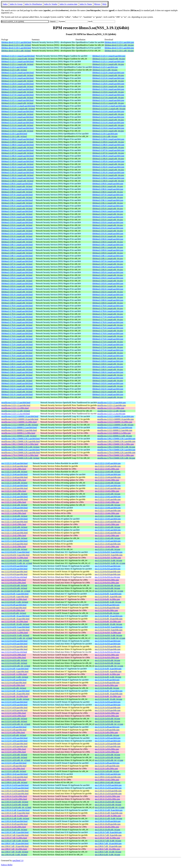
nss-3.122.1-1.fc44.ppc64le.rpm (108, 510)
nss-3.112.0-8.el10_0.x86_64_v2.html (17, 563)
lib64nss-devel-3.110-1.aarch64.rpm (119, 48)
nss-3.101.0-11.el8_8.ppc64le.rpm (109, 813)
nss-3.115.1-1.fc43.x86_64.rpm (107, 549)
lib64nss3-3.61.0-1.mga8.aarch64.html (17, 394)
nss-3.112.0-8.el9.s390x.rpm (106, 610)
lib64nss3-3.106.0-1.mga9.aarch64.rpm (108, 156)
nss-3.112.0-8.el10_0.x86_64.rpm (108, 560)
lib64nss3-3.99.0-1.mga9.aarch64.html (17, 184)
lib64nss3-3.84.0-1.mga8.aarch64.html (17, 278)
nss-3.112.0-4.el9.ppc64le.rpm (107, 683)
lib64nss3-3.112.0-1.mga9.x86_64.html (17, 120)
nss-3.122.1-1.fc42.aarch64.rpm (108, 530)
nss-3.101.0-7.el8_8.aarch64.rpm (108, 832)
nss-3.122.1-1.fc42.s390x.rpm (107, 535)
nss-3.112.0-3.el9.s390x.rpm (106, 732)
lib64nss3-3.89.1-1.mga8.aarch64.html (17, 245)
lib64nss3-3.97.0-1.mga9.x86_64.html (17, 197)
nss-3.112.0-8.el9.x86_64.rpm (107, 613)
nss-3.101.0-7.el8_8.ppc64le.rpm (108, 835)
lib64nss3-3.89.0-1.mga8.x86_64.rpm (108, 253)
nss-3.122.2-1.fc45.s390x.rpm (107, 469)
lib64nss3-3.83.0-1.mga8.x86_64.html (17, 286)
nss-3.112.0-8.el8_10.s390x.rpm (108, 621)
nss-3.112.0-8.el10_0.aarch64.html (15, 552)
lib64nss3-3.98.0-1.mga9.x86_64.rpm (108, 192)
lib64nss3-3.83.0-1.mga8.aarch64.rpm (108, 283)
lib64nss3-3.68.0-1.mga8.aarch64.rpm (108, 367)
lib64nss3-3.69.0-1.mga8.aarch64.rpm (108, 361)
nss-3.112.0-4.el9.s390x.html (13, 685)
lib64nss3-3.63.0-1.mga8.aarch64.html (17, 383)
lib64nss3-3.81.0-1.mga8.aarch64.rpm (108, 295)
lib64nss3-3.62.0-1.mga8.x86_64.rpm (108, 392)
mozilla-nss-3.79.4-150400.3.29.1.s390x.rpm (116, 455)
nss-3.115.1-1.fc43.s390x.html (14, 547)
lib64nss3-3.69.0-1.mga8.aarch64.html (17, 361)
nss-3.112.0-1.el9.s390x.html (13, 769)
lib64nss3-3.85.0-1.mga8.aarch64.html (17, 272)
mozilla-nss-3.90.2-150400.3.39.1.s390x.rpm (116, 444)
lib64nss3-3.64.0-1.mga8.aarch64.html (17, 378)
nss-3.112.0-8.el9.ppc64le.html (14, 608)
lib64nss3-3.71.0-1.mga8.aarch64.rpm (108, 350)
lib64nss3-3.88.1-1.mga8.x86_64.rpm (108, 258)
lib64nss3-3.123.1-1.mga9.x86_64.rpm (108, 64)
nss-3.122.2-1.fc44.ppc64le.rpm (108, 477)
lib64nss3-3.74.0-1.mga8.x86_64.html (17, 336)
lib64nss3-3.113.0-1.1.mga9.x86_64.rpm (109, 109)
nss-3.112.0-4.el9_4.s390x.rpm (107, 674)
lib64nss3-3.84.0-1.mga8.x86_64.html (17, 281)
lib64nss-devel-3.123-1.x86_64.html (16, 45)
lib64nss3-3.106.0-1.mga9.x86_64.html (17, 159)
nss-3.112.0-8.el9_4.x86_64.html (15, 602)
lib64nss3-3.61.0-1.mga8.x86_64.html (17, 397)
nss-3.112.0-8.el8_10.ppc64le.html (15, 619)
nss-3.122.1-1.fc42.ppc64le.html (15, 533)
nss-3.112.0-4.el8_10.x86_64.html (15, 699)
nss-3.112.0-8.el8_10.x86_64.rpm (108, 624)
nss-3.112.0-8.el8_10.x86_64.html (15, 624)
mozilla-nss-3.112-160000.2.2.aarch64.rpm (115, 428)
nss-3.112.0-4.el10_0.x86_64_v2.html (17, 638)
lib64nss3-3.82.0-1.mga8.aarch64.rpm (108, 289)
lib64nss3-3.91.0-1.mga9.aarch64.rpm (108, 228)
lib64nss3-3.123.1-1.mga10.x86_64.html (18, 59)
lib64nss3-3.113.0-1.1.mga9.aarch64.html (18, 106)
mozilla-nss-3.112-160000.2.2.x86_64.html (19, 436)
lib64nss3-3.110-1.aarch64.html (14, 134)
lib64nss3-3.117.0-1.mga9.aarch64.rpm (108, 95)
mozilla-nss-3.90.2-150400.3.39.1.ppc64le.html (21, 441)
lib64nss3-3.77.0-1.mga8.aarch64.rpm (108, 317)
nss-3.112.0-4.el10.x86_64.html (14, 660)
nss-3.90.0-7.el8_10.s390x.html (14, 849)
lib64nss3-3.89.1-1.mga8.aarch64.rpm (108, 245)
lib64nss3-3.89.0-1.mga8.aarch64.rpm (108, 250)
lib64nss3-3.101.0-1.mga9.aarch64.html (18, 172)
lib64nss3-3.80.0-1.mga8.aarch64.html (17, 300)
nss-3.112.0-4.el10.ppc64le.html (14, 646)
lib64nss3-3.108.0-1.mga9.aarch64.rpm (108, 145)
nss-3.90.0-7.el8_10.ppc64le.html (15, 846)
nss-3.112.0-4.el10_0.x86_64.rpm (108, 635)
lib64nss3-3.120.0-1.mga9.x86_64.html (17, 86)
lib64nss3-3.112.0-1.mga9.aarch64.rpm (108, 117)
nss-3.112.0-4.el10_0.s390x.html (15, 633)
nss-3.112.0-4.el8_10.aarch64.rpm (109, 691)
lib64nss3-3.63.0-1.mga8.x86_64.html (17, 386)
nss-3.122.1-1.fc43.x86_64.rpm (107, 527)
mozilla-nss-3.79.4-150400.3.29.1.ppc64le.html (21, 452)
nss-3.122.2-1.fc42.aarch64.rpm (108, 497)
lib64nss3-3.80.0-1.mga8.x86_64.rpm (108, 303)
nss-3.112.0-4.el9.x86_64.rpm (107, 688)
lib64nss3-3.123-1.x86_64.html (14, 70)
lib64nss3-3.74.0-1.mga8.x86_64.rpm (108, 336)
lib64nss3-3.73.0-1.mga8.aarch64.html (17, 339)
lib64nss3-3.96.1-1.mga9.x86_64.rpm (108, 203)
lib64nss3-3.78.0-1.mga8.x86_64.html (17, 314)
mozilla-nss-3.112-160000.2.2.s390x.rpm (114, 433)
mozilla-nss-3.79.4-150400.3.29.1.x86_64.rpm (116, 458)
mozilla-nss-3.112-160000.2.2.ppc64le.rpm (115, 430)
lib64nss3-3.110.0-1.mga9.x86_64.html (17, 131)
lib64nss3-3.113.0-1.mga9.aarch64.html (18, 111)
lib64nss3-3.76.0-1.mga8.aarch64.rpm (108, 322)
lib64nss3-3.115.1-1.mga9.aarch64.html (18, 100)
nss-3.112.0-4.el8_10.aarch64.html (15, 691)
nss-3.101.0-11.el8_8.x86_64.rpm (108, 818)
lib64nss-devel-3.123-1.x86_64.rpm (119, 45)
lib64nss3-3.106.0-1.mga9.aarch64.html (18, 156)
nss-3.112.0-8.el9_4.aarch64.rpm (108, 594)
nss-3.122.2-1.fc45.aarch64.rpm (108, 463)
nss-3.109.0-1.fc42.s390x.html (14, 780)
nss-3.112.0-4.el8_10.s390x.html (15, 696)
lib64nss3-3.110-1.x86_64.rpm (105, 136)
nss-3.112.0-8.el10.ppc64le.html (14, 572)
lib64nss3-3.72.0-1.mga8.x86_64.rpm (108, 347)
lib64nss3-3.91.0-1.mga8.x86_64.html (17, 236)
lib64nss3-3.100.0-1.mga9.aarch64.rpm (108, 178)
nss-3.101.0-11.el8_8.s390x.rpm (108, 816)
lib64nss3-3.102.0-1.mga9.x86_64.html (17, 170)
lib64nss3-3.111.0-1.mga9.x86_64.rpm (108, 125)
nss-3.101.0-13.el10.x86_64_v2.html (16, 807)
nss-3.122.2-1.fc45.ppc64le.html (15, 466)
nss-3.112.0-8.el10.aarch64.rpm (108, 566)
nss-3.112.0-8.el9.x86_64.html (14, 613)
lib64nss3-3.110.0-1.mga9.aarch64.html (18, 128)
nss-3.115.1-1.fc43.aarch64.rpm (108, 541)
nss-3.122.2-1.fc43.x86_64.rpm (107, 494)
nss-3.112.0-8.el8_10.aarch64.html (15, 616)
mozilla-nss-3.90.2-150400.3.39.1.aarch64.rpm (116, 439)
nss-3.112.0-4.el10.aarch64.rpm (108, 641)
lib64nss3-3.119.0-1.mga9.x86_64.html (17, 92)
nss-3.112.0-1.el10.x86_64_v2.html (16, 760)
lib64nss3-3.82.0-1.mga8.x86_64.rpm (108, 292)
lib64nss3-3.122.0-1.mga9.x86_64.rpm (108, 75)
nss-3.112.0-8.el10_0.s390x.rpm (108, 558)
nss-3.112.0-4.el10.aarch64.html (14, 641)
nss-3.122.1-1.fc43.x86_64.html (14, 527)
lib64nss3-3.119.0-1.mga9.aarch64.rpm (108, 89)
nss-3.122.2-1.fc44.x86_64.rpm (107, 483)
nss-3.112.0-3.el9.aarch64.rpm (107, 727)
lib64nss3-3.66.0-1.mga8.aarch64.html (17, 372)
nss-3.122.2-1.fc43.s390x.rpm (107, 491)
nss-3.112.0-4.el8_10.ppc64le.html (15, 694)
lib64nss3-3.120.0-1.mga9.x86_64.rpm (108, 86)
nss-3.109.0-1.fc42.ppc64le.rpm (108, 777)
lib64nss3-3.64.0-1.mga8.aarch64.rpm (108, 378)
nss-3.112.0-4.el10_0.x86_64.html (15, 635)
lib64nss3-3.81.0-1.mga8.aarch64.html (17, 295)
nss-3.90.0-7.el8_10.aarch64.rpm (108, 843)
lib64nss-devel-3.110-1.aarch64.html (16, 48)
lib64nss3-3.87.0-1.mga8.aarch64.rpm (108, 261)
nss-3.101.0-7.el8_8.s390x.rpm (107, 838)
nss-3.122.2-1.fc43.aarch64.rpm (108, 486)
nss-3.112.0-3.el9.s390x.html (13, 732)
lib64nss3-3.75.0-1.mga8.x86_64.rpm (108, 331)
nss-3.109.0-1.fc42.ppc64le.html (15, 777)
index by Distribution (33, 4)
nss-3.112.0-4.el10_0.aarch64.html (15, 627)
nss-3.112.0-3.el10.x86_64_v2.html (16, 724)
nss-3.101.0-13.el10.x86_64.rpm (108, 802)
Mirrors (97, 4)
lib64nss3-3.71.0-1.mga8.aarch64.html (17, 350)
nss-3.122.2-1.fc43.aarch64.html (15, 486)
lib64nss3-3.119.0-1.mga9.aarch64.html (18, 89)
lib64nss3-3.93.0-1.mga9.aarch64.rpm (108, 217)
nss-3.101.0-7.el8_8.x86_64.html (15, 841)
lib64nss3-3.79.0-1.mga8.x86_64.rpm (108, 308)
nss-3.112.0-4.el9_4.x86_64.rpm (108, 677)
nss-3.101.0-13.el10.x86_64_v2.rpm (109, 807)
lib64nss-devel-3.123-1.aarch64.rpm (119, 42)
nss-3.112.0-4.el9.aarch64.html (14, 680)
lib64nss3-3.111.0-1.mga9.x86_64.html (17, 125)
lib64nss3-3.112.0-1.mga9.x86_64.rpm (108, 120)
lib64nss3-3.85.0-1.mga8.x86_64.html (17, 275)
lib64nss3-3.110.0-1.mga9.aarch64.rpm (108, 128)
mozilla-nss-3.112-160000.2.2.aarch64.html (19, 428)
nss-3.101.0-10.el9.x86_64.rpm (107, 830)
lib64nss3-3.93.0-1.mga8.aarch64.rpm (108, 222)
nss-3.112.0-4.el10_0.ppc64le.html (15, 630)
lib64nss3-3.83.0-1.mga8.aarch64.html (17, 283)
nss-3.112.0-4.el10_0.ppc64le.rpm (109, 630)
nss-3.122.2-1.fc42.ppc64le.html (15, 499)
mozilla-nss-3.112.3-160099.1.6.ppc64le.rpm (116, 419)
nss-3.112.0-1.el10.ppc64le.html (14, 744)
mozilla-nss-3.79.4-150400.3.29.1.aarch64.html (21, 450)
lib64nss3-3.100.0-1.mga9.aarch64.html (18, 178)
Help (104, 4)
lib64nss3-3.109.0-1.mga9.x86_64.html (17, 142)
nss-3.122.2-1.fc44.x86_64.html (14, 483)
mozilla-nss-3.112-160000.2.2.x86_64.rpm (115, 436)
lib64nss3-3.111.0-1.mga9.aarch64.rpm (108, 123)
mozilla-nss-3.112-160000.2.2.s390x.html (18, 433)
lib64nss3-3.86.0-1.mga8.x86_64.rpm (108, 270)
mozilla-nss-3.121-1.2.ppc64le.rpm (112, 405)
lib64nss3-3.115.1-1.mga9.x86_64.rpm (108, 103)
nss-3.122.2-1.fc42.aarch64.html (15, 497)
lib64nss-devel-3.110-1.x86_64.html (16, 51)
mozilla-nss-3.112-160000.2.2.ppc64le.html (19, 430)
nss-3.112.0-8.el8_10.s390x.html (15, 621)
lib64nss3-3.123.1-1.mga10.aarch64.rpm (109, 56)
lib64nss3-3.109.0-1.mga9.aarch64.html (18, 139)
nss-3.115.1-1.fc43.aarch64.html (14, 541)
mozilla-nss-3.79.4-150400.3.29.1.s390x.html (20, 455)
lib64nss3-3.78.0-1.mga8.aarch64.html (17, 311)
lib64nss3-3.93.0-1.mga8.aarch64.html (17, 222)
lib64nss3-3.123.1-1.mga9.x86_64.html (17, 64)
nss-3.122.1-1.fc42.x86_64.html (14, 538)
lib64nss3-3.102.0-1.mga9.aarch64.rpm (108, 167)
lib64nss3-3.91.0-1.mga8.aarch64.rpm (108, 234)
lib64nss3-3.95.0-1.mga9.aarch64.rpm (108, 206)
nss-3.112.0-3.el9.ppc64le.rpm (107, 730)
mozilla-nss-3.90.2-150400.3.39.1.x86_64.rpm (116, 447)
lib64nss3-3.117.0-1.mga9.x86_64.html (17, 98)
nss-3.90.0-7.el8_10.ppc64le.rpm (108, 846)
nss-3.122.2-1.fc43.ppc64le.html (15, 488)
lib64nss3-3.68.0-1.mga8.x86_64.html (17, 369)
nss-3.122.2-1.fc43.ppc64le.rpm (108, 488)
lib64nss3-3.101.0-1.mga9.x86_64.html (17, 175)
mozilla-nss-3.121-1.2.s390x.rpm (111, 408)
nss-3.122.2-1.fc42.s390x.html (14, 502)
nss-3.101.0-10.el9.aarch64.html (14, 821)
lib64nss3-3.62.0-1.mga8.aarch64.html (17, 389)
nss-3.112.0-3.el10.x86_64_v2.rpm (109, 724)
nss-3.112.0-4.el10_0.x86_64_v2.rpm (110, 638)
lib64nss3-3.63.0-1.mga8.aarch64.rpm (108, 383)
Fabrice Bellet (7, 865)
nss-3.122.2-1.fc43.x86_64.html (14, 494)
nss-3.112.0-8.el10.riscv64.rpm (107, 577)
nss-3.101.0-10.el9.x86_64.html (14, 830)
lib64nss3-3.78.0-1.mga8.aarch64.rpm (108, 311)
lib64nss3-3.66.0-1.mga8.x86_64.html (17, 375)
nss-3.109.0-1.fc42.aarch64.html (15, 774)
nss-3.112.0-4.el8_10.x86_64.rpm (108, 699)
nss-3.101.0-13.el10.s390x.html (14, 796)
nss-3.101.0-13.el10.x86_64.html (15, 802)
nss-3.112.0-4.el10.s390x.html (14, 655)
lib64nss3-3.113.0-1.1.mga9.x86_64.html (18, 109)
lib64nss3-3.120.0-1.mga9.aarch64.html (18, 84)
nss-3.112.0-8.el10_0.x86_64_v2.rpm (110, 563)
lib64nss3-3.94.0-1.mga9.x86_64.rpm (108, 214)
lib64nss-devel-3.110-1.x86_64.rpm (119, 51)
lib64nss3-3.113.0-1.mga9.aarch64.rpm (108, 111)
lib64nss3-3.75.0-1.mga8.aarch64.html (17, 328)
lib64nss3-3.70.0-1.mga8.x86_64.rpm (108, 358)
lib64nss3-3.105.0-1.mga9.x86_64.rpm (108, 164)
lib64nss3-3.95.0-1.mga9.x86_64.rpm (108, 209)
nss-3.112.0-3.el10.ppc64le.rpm (108, 708)
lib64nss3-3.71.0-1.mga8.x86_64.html (17, 353)
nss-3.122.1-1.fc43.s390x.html (14, 524)
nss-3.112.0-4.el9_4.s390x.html (14, 674)
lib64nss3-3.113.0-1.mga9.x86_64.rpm (108, 114)
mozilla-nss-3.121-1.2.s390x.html (15, 408)
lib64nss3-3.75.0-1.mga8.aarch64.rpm (108, 328)
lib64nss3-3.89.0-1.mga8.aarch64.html (17, 250)
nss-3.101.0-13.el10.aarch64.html (15, 785)
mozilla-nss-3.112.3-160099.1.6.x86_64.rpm (115, 425)
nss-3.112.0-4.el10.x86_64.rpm (107, 660)
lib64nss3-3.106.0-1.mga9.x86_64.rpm (108, 159)
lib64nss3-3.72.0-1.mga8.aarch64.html (17, 345)
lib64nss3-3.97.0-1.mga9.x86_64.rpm (108, 197)
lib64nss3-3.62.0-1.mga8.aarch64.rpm (108, 389)
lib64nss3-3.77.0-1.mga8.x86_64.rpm (108, 320)
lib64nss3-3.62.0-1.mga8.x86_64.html (17, 392)
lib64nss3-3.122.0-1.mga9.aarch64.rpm (108, 73)
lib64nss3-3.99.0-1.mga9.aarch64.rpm (108, 184)
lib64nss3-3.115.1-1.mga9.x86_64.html (17, 103)
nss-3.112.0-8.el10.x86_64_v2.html (16, 591)
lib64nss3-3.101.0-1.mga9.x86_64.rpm (108, 175)
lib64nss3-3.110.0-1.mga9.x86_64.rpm (108, 131)
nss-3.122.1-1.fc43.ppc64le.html (15, 522)
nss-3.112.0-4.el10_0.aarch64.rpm (109, 627)
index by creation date (69, 4)
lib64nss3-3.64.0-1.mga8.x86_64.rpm (108, 381)
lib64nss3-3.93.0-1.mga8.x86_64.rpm (108, 225)
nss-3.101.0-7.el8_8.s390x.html (14, 838)
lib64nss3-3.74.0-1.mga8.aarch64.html (17, 333)
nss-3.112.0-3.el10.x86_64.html (14, 719)
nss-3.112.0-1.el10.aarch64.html (14, 738)
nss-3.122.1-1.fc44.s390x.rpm (107, 513)
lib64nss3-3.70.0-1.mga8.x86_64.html (17, 358)
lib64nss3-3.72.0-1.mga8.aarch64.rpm (108, 345)
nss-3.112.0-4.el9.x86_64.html (14, 688)
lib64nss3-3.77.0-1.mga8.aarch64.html (17, 317)
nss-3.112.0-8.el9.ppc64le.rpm (107, 608)
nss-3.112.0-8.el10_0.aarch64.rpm (109, 552)
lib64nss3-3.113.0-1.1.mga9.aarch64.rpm (109, 106)
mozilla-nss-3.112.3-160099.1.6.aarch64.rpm (116, 416)
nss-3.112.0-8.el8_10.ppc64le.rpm (109, 619)
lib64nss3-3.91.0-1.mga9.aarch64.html (17, 228)
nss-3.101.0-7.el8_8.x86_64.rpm (108, 841)
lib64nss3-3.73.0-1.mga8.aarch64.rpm (108, 339)
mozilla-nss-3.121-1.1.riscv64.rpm (111, 414)
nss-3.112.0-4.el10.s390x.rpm (107, 655)
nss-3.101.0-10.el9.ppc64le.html (14, 824)
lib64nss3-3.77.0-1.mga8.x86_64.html (17, 320)
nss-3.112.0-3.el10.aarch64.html (14, 702)
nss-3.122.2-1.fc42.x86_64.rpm (107, 505)
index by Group (16, 4)
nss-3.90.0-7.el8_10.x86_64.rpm (108, 852)
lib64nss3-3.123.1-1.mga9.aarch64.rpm (108, 61)
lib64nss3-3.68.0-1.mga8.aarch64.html (17, 367)
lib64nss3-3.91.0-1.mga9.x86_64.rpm (108, 231)
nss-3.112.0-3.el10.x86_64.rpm (107, 719)
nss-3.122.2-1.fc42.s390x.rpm (107, 502)
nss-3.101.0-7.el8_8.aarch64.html (15, 832)
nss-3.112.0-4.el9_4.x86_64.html (15, 677)
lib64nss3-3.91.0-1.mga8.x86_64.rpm (108, 236)
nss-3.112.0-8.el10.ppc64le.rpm (108, 572)
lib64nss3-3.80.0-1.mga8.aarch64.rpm (108, 300)
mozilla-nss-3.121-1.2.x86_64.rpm (111, 411)
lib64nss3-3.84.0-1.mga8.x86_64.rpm (108, 281)
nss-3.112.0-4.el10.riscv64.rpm (107, 652)
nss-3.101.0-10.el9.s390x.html (14, 827)
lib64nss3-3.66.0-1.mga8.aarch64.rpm (108, 372)
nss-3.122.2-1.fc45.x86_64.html (14, 472)
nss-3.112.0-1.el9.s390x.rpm (106, 769)
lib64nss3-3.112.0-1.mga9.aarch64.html (18, 117)
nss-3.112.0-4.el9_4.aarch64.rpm (108, 669)
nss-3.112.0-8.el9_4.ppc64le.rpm (108, 597)
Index (5, 4)
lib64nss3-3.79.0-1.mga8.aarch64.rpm (108, 306)
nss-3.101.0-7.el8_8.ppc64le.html (15, 835)
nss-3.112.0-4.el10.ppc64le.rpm (108, 646)
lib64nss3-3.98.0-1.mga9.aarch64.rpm (108, 189)
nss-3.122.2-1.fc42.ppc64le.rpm (108, 499)
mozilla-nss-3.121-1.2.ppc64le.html (16, 405)
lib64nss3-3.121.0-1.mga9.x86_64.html (17, 81)
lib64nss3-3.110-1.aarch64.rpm (105, 134)
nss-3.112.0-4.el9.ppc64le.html (14, 683)
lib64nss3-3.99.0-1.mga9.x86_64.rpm (108, 186)
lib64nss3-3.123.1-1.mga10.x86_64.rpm (109, 59)
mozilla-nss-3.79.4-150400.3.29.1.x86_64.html (20, 458)
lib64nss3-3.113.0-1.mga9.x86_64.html (17, 114)
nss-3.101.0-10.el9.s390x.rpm (107, 827)
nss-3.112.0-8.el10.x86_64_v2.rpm (109, 591)
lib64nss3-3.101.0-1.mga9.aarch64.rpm (108, 172)
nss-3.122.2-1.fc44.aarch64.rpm (108, 474)
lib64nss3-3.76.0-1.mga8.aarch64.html (17, 322)
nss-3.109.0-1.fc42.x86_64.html (14, 782)
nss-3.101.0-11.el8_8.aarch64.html (15, 810)
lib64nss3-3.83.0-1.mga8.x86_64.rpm (108, 286)
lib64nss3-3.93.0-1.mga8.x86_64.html (17, 225)
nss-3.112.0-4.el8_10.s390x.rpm (108, 696)
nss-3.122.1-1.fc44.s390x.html (14, 513)
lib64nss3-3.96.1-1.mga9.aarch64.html (17, 200)
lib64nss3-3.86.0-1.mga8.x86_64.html (17, 270)
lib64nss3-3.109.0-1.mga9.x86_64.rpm (108, 142)
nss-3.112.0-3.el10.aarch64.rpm (108, 702)
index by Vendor (51, 4)
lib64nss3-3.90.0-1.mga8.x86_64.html (17, 242)
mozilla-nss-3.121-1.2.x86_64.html (16, 411)
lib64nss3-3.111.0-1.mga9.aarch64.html (17, 123)
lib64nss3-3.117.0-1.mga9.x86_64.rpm (108, 98)
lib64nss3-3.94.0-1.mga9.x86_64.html (17, 214)
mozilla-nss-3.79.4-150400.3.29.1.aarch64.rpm (116, 450)
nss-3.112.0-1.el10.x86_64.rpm (107, 755)
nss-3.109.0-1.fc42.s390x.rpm (107, 780)
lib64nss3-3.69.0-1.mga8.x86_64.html (17, 364)
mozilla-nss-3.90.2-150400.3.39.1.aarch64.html (21, 439)
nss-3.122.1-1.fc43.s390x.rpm (107, 524)
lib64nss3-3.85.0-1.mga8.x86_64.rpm (108, 275)
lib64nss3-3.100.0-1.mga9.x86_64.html (17, 181)
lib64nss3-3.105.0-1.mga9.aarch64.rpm (108, 161)
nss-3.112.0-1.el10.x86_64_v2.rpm (109, 760)
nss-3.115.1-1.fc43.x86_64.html (14, 549)
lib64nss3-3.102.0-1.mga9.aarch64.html (18, 167)
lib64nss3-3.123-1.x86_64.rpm (105, 70)
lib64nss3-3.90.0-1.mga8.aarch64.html (17, 239)
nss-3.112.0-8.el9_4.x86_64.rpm (108, 602)
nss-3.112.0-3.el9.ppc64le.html (14, 730)
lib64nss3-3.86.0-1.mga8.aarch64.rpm (108, 267)
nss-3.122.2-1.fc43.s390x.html (14, 491)
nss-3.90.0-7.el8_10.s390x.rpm (107, 849)
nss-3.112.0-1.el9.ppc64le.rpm (107, 766)
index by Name (86, 4)
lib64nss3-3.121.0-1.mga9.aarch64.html (18, 78)
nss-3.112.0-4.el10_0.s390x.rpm (108, 633)
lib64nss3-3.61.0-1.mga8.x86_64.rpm (108, 397)
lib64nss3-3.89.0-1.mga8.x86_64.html (17, 253)
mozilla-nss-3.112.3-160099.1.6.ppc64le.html (20, 419)
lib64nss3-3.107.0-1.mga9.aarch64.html (18, 150)
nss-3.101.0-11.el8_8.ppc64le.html (15, 813)
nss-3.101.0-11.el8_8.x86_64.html (15, 818)
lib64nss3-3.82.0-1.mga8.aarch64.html (17, 289)
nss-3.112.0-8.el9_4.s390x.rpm (107, 599)
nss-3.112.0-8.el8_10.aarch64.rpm (109, 616)
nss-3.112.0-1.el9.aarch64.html (14, 763)
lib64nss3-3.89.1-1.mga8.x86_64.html (17, 247)
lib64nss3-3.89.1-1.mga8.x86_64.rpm (108, 247)
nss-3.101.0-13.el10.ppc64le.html (15, 791)
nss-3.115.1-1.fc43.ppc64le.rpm (108, 544)
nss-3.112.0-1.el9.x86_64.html (14, 771)
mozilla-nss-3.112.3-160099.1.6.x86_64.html (20, 425)
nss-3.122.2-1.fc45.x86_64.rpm (107, 472)
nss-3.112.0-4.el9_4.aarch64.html (15, 669)
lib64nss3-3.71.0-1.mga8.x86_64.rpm (108, 353)
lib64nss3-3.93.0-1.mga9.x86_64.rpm (108, 220)
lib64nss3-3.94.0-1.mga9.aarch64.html (17, 211)
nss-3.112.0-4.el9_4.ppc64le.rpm (108, 671)
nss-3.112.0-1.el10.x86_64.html (14, 755)
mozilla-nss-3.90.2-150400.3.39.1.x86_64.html (20, 447)
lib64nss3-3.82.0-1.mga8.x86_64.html (17, 292)
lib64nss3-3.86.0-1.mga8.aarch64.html (17, 267)
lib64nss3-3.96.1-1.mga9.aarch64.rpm (108, 200)
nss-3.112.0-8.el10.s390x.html (14, 580)
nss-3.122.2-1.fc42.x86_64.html (14, 505)
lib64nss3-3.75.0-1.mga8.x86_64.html (17, 331)
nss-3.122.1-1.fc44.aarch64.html (15, 508)
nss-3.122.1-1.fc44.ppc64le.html (15, 510)
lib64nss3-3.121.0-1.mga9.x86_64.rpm (108, 81)
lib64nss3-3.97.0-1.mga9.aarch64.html (17, 195)
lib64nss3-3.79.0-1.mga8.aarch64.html (17, 306)
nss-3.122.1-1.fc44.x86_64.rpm (107, 516)
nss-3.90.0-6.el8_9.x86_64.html (14, 855)
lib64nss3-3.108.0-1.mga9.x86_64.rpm (108, 148)
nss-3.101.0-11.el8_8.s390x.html (15, 816)
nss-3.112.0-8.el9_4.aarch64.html (15, 594)
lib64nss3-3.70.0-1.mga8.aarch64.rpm (108, 356)
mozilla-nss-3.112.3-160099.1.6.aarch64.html (20, 416)
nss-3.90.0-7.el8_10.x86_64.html (15, 852)
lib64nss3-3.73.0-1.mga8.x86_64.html (17, 342)
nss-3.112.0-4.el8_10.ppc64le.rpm (109, 694)
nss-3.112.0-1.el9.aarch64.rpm (107, 763)
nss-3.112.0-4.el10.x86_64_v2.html (16, 666)
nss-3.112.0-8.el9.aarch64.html (14, 605)
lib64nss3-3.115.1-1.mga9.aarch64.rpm (108, 100)
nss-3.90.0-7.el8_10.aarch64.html (15, 843)
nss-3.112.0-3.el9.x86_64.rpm (107, 735)
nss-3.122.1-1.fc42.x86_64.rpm (107, 538)
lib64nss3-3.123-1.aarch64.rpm (105, 67)
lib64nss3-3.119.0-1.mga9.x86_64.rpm (108, 92)
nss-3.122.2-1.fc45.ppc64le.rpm (108, 466)
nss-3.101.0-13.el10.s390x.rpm (107, 796)
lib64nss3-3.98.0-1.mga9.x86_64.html (17, 192)
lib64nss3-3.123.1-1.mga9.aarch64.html (18, 61)
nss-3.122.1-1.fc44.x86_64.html (14, 516)
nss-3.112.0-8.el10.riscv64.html (14, 577)
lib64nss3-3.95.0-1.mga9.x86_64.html (17, 209)
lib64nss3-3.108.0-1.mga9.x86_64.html (17, 148)
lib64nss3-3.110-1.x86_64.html (14, 136)
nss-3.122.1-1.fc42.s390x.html (14, 535)
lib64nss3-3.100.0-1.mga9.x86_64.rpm (108, 181)
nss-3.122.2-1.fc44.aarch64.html (15, 474)
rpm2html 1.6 (18, 860)
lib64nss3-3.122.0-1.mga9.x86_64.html (17, 75)
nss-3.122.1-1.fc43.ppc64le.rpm (108, 522)
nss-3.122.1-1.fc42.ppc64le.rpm (108, 533)
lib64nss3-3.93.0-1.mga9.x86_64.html (17, 220)
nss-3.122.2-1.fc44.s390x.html (14, 480)
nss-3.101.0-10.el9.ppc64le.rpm (108, 824)
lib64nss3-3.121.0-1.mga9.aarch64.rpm (108, 78)
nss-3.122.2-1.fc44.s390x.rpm (107, 480)
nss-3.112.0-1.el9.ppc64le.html (14, 766)
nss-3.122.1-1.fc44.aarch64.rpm (108, 508)
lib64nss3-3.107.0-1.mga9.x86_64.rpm (108, 153)
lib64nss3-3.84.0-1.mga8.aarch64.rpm (108, 278)
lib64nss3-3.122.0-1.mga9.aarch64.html (18, 73)
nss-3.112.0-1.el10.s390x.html (14, 749)
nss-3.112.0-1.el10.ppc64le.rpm (108, 744)
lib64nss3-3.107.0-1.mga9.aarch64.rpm (108, 150)
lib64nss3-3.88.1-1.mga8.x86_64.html (17, 258)
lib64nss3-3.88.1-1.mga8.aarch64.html (17, 256)
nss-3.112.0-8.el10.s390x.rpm (107, 580)
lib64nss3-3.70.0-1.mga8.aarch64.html (17, 356)
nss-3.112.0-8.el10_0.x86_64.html (15, 560)
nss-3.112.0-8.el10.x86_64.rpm (107, 585)
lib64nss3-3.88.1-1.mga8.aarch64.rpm (108, 256)
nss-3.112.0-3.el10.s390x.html (14, 713)
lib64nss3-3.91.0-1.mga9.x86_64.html (17, 231)
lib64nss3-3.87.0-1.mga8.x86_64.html (17, 264)
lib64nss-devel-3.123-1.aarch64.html (16, 42)
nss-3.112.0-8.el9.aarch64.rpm (107, 605)
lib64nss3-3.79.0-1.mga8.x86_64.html (17, 308)
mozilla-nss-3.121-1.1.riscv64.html (16, 414)
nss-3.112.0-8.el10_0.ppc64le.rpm (109, 555)
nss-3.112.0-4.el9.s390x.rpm (106, 685)
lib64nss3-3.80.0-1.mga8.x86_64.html (17, 303)
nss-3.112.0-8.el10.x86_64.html (14, 585)
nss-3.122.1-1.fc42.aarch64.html (15, 530)
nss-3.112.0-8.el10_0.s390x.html (15, 558)
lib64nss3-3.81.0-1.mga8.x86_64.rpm (108, 297)
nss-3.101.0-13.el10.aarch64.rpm (108, 785)
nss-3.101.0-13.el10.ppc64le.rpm (108, 791)
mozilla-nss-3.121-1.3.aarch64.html (16, 403)
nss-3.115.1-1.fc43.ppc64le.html (14, 544)
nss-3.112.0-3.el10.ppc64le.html (14, 708)
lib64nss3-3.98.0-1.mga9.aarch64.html (17, 189)
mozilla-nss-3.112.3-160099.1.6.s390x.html (19, 422)
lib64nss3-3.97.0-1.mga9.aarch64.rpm (108, 195)
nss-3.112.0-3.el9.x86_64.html (14, 735)
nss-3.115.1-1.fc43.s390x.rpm (107, 547)
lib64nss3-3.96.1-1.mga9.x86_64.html (17, 203)
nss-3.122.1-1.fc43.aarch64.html (15, 519)
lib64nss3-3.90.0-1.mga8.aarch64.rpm (108, 239)
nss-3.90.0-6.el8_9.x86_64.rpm (107, 855)
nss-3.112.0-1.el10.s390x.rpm (107, 749)
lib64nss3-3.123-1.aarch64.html (14, 67)
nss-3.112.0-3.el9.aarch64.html (14, 727)
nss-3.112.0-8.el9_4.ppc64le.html (15, 597)
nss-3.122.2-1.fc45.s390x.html (14, 469)
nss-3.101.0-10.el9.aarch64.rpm (108, 821)
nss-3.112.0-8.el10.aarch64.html (14, 566)
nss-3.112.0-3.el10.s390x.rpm (107, 713)
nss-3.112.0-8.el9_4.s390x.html (14, 599)
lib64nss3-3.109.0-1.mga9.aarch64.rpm (108, 139)
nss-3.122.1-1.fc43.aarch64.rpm (108, 519)
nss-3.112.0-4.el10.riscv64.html (14, 652)
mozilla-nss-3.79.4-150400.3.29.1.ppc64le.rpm (116, 452)
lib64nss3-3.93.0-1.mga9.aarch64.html (17, 217)
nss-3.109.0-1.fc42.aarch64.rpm (108, 774)
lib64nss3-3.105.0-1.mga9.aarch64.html (18, 161)
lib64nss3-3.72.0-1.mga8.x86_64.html (17, 347)
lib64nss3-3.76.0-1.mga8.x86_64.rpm (108, 325)
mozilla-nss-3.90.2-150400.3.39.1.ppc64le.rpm (116, 441)
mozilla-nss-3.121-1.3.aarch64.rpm (112, 403)
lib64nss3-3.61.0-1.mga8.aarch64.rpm (108, 394)
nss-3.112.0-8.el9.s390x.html (13, 610)
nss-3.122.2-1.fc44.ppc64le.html (15, 477)
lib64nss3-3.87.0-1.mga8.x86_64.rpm (108, 264)
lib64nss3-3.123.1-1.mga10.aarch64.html (18, 56)
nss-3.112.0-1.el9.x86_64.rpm (107, 771)
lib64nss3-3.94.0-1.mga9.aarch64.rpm (108, 211)
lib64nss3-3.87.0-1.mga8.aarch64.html (17, 261)
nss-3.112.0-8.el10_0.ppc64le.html (15, 555)
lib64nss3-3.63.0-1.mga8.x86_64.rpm (108, 386)
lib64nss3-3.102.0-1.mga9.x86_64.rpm (108, 170)
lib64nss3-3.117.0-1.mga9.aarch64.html (18, 95)
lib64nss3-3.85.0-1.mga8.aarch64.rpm (108, 272)
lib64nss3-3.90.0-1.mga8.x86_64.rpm (108, 242)
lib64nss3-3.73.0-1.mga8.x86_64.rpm (108, 342)
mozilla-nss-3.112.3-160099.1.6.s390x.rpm (115, 422)
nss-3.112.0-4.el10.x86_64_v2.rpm (109, 666)
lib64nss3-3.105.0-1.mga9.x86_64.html (17, 164)
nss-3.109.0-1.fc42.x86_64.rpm (107, 782)
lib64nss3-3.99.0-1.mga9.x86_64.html (17, 186)
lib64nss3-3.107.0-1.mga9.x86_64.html (17, 153)
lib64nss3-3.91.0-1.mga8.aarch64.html (17, 234)
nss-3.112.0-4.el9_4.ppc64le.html (15, 671)
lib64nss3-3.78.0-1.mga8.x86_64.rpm (108, 314)
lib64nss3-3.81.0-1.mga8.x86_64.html (17, 297)
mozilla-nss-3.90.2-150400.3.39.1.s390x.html (20, 444)
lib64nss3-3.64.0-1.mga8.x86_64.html (17, 381)
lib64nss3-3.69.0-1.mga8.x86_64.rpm (108, 364)
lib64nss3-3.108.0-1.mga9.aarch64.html (18, 145)
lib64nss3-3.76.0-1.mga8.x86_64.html (17, 325)
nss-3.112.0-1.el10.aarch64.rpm (108, 738)
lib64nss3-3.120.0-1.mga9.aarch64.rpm (108, 84)
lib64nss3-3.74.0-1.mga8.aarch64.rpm (108, 333)
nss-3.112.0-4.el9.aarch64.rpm (107, 680)
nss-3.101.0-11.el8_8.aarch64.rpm (109, 810)
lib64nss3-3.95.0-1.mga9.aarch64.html (17, 206)
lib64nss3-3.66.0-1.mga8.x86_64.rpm (108, 375)
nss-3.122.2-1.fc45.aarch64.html (15, 463)
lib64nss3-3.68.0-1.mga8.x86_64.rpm (108, 369)
